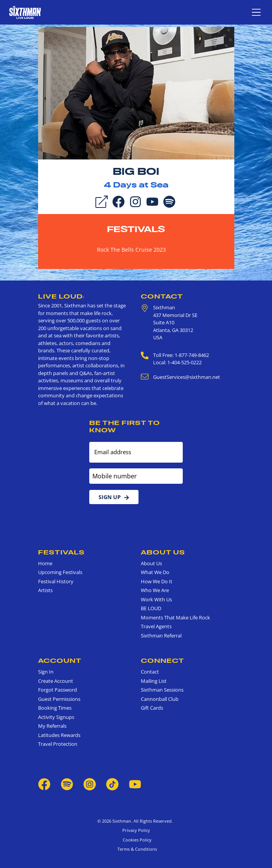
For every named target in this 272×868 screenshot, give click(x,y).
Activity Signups (56, 717)
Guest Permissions (59, 699)
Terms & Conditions (136, 849)
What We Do (155, 572)
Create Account (56, 681)
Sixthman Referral (161, 636)
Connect (163, 661)
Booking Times (55, 708)
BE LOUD (151, 608)
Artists (45, 590)
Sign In (46, 672)
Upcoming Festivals (60, 572)
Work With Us (156, 599)
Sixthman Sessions (162, 690)
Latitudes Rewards (59, 735)
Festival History (56, 581)
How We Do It (157, 581)
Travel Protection (58, 744)
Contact (162, 296)
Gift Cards (152, 708)
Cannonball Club (160, 699)
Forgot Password (58, 690)
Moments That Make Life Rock (175, 617)
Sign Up (114, 497)
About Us (163, 552)
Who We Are (155, 590)
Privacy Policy (136, 830)
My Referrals (52, 726)
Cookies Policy (136, 840)
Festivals (136, 229)
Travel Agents (156, 626)
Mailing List (154, 681)
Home (45, 563)
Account (60, 661)
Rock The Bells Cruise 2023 (131, 250)
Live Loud (61, 296)
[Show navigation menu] (256, 12)
